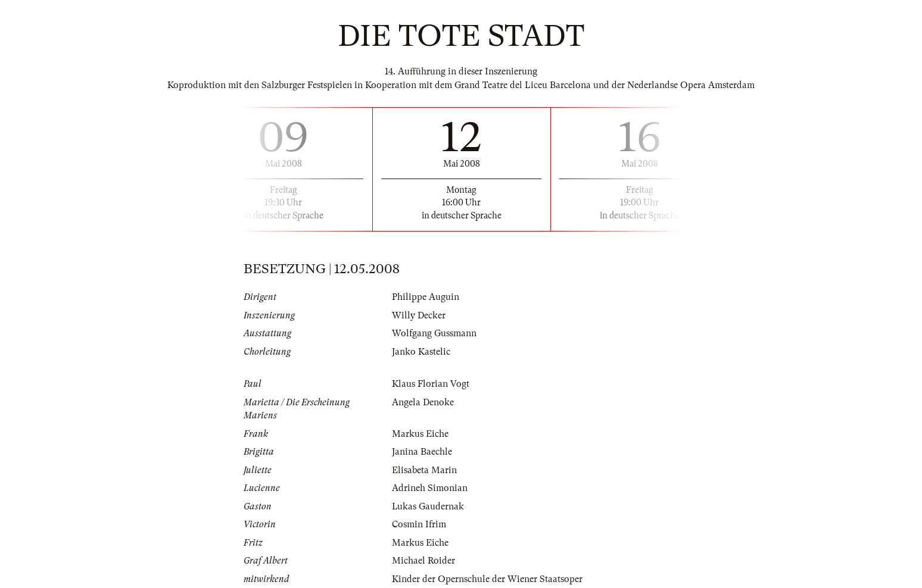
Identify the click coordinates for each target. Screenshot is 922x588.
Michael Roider (423, 561)
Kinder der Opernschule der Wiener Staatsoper (487, 579)
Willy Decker (419, 315)
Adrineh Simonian (430, 488)
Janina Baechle (422, 452)
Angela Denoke (423, 402)
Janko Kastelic (421, 352)
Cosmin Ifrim (419, 524)
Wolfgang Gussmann (434, 333)
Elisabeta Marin (424, 470)
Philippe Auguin (426, 297)
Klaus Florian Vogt (431, 384)
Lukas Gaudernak (428, 506)
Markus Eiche (420, 434)
